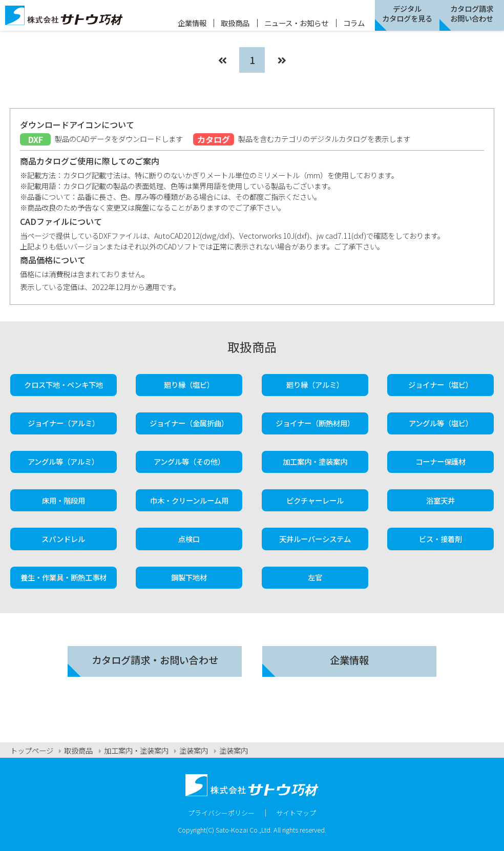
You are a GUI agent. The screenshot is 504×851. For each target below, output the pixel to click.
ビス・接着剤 (440, 539)
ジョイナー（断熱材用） (315, 423)
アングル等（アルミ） (63, 461)
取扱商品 (235, 23)
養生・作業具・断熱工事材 (64, 577)
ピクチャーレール (315, 500)
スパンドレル (63, 539)
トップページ (32, 750)
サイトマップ (296, 813)
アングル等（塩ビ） (441, 423)
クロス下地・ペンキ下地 (64, 385)
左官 (315, 577)
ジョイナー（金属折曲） (189, 423)
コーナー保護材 (440, 461)
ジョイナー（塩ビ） (440, 385)
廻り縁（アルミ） (315, 385)
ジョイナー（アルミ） (64, 423)
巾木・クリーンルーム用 (189, 500)
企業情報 (192, 23)
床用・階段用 (64, 500)
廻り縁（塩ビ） (189, 385)
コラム (354, 23)
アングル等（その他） (189, 461)
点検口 (189, 539)
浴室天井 (440, 500)
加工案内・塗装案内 (315, 461)
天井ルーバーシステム (315, 539)
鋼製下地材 (189, 577)
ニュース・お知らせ (296, 23)
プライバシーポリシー (221, 813)
